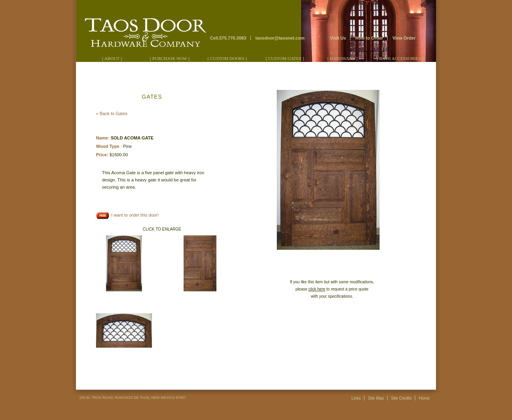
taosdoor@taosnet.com (280, 38)
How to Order (369, 38)
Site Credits (402, 398)
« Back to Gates (112, 113)
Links (356, 398)
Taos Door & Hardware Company (142, 28)
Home (424, 398)
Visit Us (338, 38)
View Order (404, 38)
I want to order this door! (127, 215)
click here (317, 289)
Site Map (376, 398)
